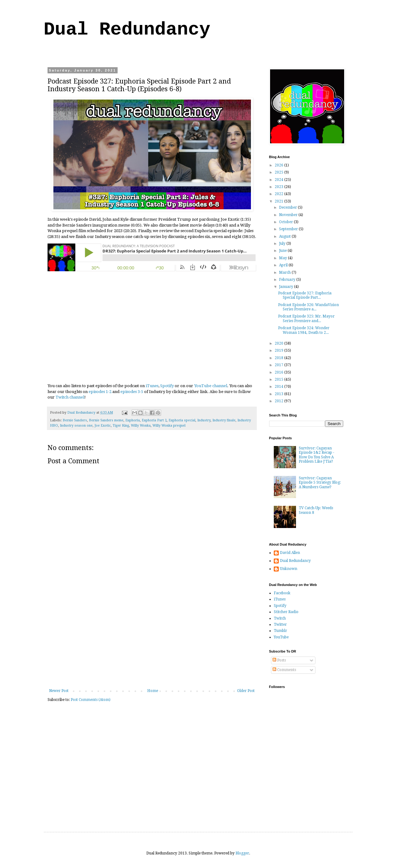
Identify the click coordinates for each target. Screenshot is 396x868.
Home (153, 691)
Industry (204, 420)
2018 (279, 358)
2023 (279, 187)
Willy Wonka (141, 426)
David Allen (290, 553)
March (285, 272)
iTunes (152, 386)
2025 (279, 172)
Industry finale (224, 420)
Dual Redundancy (127, 30)
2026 (279, 165)
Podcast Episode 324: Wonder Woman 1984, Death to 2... (304, 330)
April (284, 265)
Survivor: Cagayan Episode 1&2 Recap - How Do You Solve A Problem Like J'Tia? (317, 455)
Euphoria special (182, 420)
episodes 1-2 (100, 392)
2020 (279, 343)
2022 (279, 194)
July (283, 244)
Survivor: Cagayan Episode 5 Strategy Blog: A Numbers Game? (320, 483)
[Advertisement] (152, 642)
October (286, 222)
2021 (279, 201)
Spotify (167, 386)
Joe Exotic (103, 426)
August (285, 236)
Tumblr (280, 631)
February (288, 280)
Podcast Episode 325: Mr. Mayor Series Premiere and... (306, 318)
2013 (279, 394)
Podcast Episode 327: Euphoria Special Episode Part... (305, 295)
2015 (279, 379)
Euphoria (133, 420)
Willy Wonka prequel (169, 426)
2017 (279, 365)
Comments (284, 670)
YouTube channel (211, 386)
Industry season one (76, 426)
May (283, 258)
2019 (279, 350)
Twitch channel (70, 397)
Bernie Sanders (75, 420)
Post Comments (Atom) (91, 700)
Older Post (246, 691)
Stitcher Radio (286, 612)
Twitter (280, 624)
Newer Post (59, 691)
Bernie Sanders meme (106, 420)
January (287, 287)
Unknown (289, 569)
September (289, 229)
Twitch (280, 618)
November (289, 215)
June (283, 251)
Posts (279, 660)
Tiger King (121, 426)
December (288, 207)
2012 (279, 401)
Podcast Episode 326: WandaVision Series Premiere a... (308, 307)
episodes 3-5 (132, 392)
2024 (279, 180)
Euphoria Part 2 (154, 420)
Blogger (242, 853)
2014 (279, 387)
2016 (279, 372)
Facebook (282, 593)
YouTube (281, 637)
